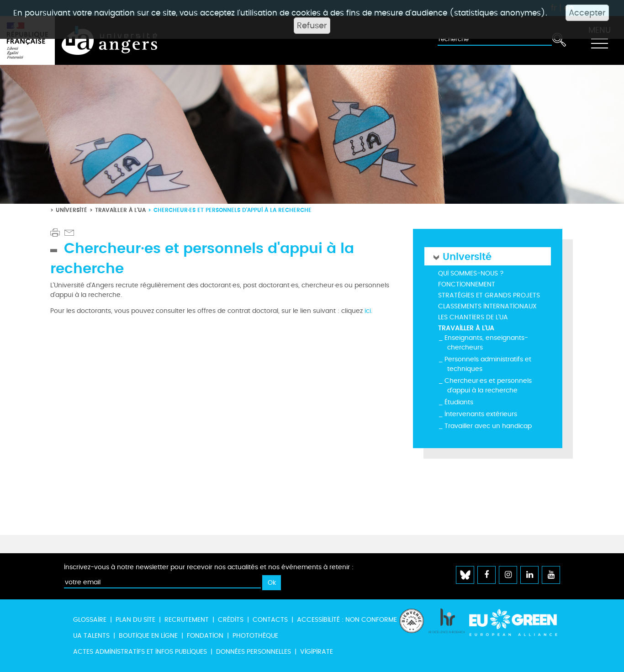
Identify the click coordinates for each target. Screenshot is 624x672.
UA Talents (91, 636)
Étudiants (459, 402)
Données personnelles (254, 652)
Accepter (587, 13)
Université (71, 210)
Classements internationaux (487, 306)
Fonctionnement (467, 284)
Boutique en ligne (148, 636)
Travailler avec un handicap (488, 426)
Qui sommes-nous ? (471, 273)
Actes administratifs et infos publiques (140, 652)
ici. (368, 311)
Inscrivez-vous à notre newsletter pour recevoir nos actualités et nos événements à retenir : (209, 567)
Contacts (270, 620)
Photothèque (255, 636)
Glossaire (90, 620)
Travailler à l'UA (120, 210)
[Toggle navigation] (599, 41)
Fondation (205, 636)
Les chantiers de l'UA (473, 317)
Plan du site (135, 620)
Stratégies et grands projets (489, 295)
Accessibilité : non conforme (347, 620)
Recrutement (187, 620)
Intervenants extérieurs (481, 414)
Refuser (312, 26)
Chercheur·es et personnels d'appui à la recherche (488, 386)
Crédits (231, 620)
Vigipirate (317, 652)
